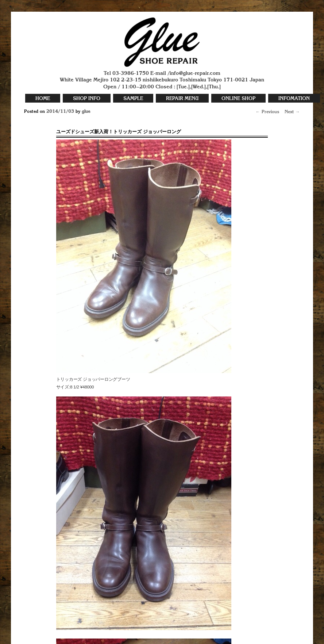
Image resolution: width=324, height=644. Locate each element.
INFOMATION (294, 99)
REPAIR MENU (182, 99)
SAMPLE (133, 99)
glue (86, 112)
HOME (43, 99)
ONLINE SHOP (238, 99)
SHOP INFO (87, 99)
